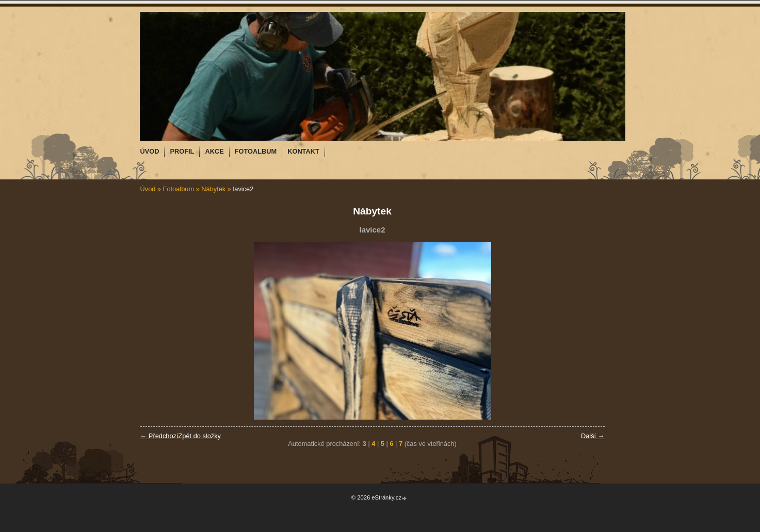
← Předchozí (159, 436)
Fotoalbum (179, 189)
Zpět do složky (199, 436)
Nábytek (213, 189)
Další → (593, 436)
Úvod (148, 189)
